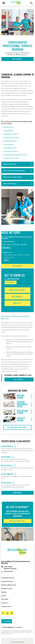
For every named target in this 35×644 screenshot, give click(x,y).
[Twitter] (12, 613)
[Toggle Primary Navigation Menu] (4, 3)
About (18, 303)
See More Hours (5, 247)
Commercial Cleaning (8, 578)
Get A (18, 59)
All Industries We (18, 427)
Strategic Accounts (7, 589)
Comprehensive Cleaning (11, 151)
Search (7, 621)
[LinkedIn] (7, 613)
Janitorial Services (8, 144)
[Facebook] (3, 613)
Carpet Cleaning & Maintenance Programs (15, 155)
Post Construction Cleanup (11, 158)
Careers (4, 596)
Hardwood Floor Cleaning (11, 134)
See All (6, 260)
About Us (4, 592)
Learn (18, 493)
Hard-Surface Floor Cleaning (11, 137)
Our (18, 297)
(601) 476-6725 (8, 242)
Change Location (6, 606)
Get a (18, 266)
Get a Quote (5, 599)
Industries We (18, 290)
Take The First (18, 521)
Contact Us (5, 603)
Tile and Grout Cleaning (10, 141)
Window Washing (8, 131)
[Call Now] (31, 3)
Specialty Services (8, 127)
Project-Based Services (10, 148)
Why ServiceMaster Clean (9, 585)
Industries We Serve (7, 581)
